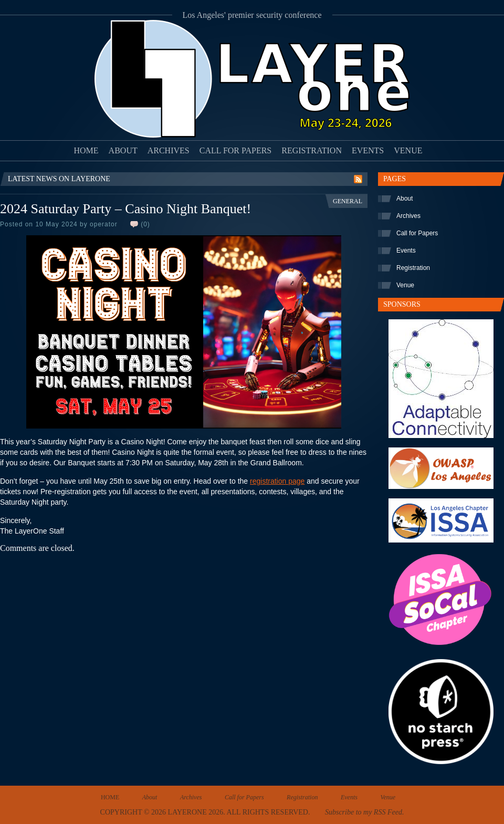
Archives (169, 150)
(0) (145, 224)
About (123, 150)
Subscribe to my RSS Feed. (364, 812)
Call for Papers (236, 150)
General (348, 201)
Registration (312, 150)
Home (86, 150)
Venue (408, 150)
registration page (277, 481)
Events (368, 150)
